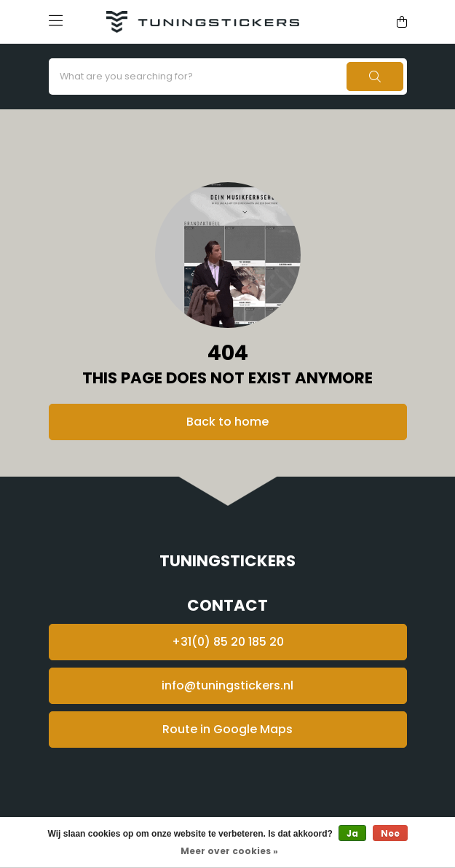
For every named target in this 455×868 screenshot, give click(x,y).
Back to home (227, 422)
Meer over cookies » (229, 851)
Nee (390, 833)
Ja (352, 833)
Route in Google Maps (227, 729)
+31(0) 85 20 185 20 (228, 642)
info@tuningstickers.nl (227, 685)
